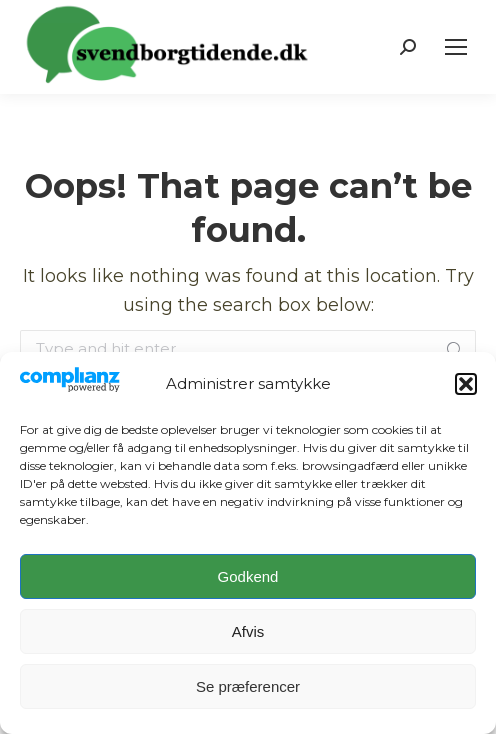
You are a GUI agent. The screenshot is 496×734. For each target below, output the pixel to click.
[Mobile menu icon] (456, 47)
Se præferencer (248, 686)
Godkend (248, 576)
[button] (466, 384)
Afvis (248, 631)
